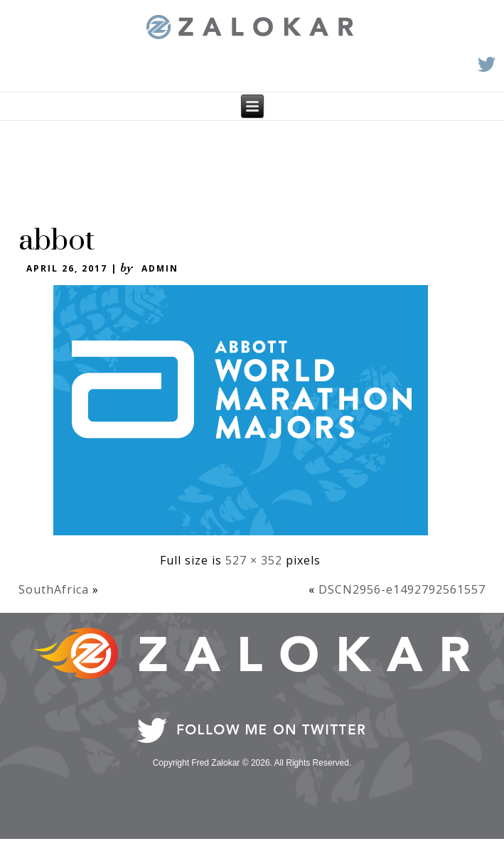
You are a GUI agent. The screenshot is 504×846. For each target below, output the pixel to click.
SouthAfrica (54, 589)
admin (160, 268)
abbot (57, 241)
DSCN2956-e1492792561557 (402, 589)
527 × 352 (254, 560)
